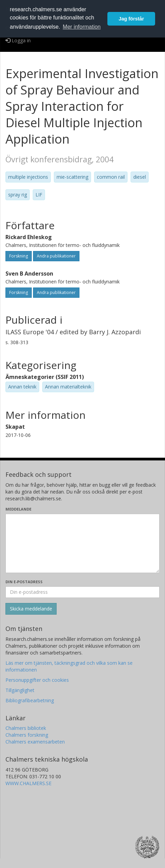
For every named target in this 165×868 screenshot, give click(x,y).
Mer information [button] (82, 27)
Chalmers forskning (27, 735)
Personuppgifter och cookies (37, 680)
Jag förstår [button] (131, 19)
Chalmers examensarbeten (35, 742)
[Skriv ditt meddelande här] (82, 543)
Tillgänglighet (20, 690)
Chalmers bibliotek (26, 728)
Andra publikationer (56, 256)
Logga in (18, 40)
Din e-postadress (24, 582)
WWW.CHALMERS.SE (28, 783)
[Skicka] (31, 609)
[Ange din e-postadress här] (82, 592)
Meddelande (18, 509)
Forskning (19, 256)
